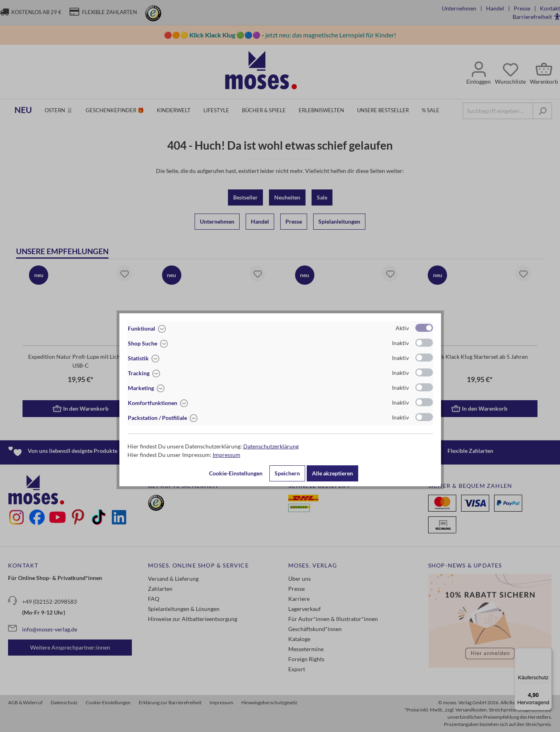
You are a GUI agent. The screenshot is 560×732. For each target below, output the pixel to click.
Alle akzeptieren (332, 473)
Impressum (227, 455)
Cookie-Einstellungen (236, 473)
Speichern (287, 473)
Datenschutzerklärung (271, 446)
